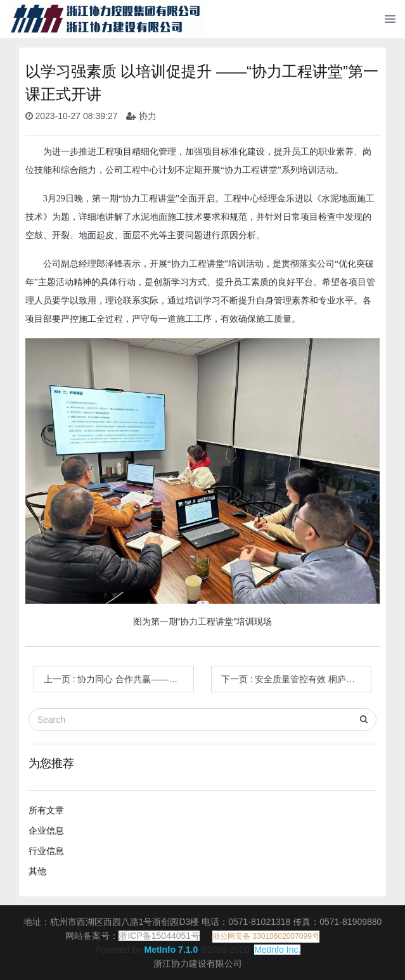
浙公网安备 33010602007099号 (266, 936)
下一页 (297, 679)
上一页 (119, 679)
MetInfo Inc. (277, 950)
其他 (37, 871)
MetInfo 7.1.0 (171, 950)
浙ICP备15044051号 (159, 936)
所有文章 (46, 810)
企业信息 (46, 830)
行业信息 (46, 851)
